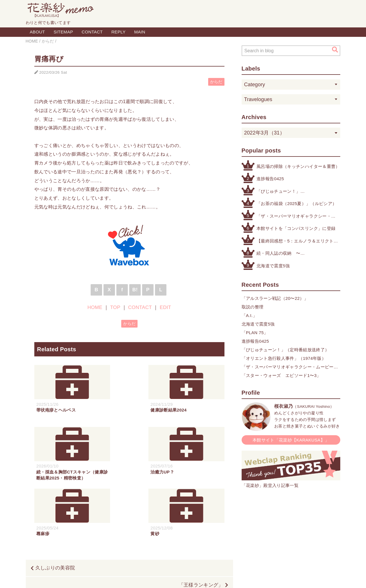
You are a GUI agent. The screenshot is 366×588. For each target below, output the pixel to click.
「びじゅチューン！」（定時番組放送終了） (278, 192)
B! (135, 290)
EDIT (165, 307)
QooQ (210, 577)
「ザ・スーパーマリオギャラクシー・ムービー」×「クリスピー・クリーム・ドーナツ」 (295, 217)
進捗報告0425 (270, 179)
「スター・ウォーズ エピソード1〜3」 (281, 375)
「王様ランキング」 (201, 529)
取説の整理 (253, 307)
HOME (95, 307)
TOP (115, 307)
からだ (216, 82)
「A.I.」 (249, 315)
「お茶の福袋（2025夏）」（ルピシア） (297, 203)
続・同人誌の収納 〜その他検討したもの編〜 (281, 254)
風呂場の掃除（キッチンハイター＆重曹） (298, 166)
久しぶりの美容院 (55, 512)
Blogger (177, 577)
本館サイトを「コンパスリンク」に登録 (296, 228)
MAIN (140, 32)
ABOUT (37, 32)
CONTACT (92, 32)
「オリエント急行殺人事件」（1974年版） (284, 358)
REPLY (118, 32)
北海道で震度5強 (273, 266)
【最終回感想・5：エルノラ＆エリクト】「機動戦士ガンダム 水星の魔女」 (297, 241)
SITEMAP (63, 32)
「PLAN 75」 (255, 333)
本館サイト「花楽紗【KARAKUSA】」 (291, 440)
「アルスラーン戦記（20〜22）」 (275, 298)
